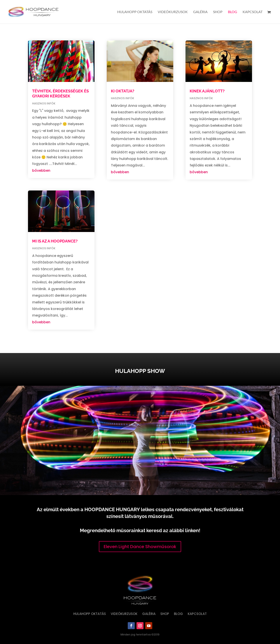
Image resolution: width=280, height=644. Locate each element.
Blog (233, 12)
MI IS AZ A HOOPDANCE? (55, 241)
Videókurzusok (173, 12)
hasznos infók (44, 103)
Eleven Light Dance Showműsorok (140, 547)
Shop (218, 12)
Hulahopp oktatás (135, 12)
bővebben (41, 171)
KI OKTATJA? (123, 91)
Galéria (200, 12)
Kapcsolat (253, 12)
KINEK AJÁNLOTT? (207, 91)
